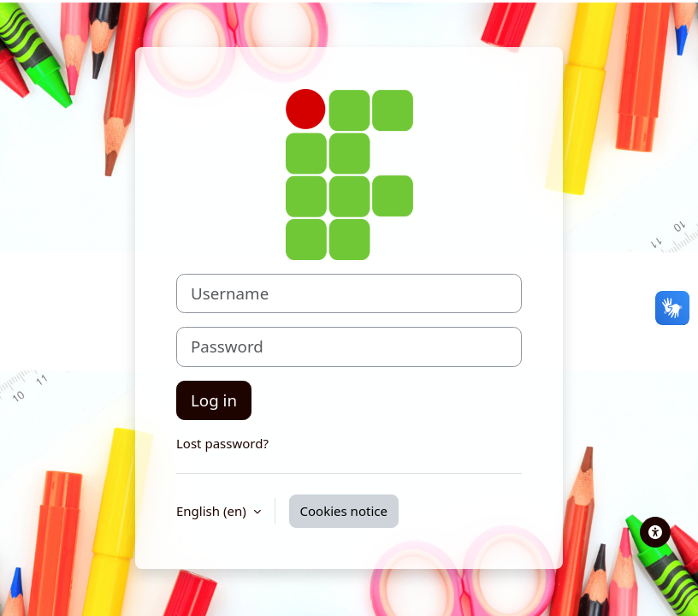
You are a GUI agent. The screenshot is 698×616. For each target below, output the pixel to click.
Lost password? (222, 443)
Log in (214, 400)
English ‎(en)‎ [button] (213, 511)
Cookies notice (344, 511)
